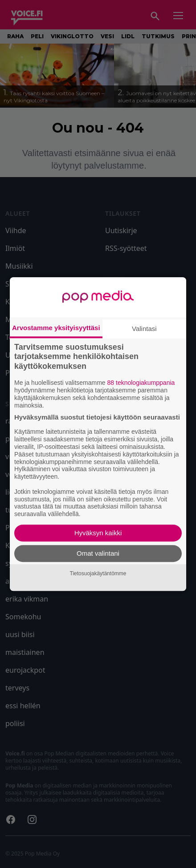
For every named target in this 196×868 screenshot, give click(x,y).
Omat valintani (98, 553)
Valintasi (144, 329)
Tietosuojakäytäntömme (98, 573)
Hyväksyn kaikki (98, 533)
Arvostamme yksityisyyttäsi (56, 328)
